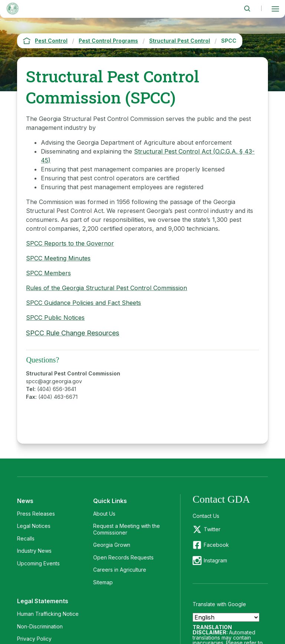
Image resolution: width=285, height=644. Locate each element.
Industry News (34, 551)
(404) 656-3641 (57, 389)
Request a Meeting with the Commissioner (127, 529)
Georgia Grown (112, 545)
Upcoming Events (38, 563)
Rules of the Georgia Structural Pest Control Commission (107, 288)
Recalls (26, 538)
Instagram (215, 560)
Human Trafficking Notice (48, 614)
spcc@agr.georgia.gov (54, 381)
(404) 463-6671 (58, 397)
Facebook (216, 545)
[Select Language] (226, 617)
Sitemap (103, 582)
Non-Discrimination (40, 626)
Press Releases (36, 514)
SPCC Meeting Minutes (58, 258)
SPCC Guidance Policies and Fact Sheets (83, 303)
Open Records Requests (123, 557)
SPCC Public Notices (55, 318)
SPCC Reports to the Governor (70, 243)
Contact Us (206, 516)
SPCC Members (48, 273)
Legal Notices (34, 526)
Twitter (212, 529)
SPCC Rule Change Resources (73, 333)
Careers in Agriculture (120, 570)
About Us (104, 514)
